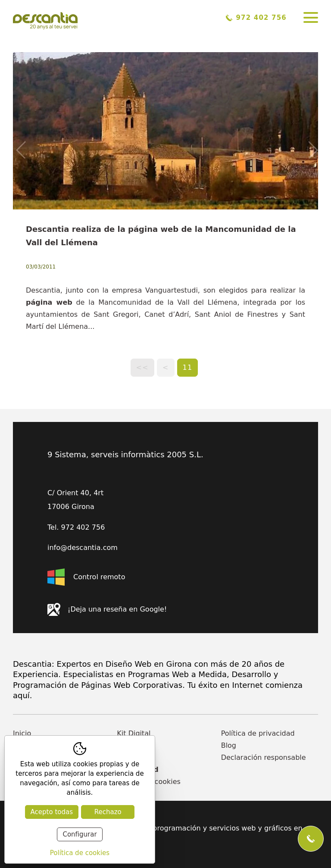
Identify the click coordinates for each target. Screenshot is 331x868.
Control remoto (86, 577)
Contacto (132, 757)
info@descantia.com (83, 548)
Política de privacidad (258, 733)
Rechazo (108, 812)
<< (142, 367)
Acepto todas (52, 812)
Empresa (132, 745)
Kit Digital (134, 733)
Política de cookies (149, 782)
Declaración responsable (264, 757)
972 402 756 (256, 18)
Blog (229, 745)
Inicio (22, 733)
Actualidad (137, 770)
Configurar (80, 834)
